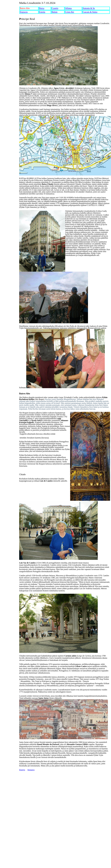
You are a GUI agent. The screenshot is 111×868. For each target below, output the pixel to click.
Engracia (24, 12)
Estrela (42, 12)
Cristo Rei (70, 12)
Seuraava (31, 770)
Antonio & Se (89, 8)
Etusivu (22, 770)
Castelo (55, 8)
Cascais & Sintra (90, 12)
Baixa (42, 8)
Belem (55, 12)
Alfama (68, 8)
